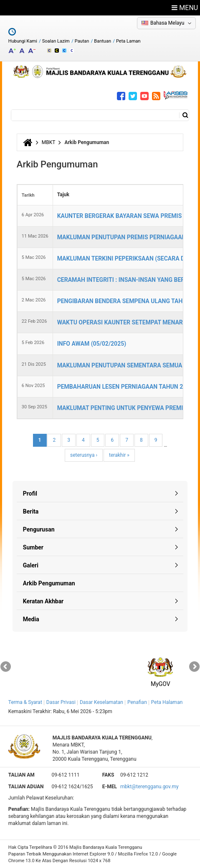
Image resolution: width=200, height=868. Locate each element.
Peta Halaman (167, 702)
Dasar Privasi (61, 702)
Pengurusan (39, 529)
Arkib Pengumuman (49, 583)
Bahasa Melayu (167, 23)
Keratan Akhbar (43, 601)
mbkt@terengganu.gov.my (149, 787)
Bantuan (103, 41)
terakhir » (119, 455)
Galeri (31, 565)
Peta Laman (128, 41)
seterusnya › (84, 455)
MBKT (49, 142)
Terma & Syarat (25, 702)
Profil (30, 493)
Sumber (33, 547)
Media (31, 619)
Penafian (137, 702)
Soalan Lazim (56, 41)
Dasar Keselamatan (101, 702)
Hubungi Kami (23, 41)
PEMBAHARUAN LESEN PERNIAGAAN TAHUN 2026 (125, 387)
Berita (31, 511)
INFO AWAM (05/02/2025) (92, 344)
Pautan (82, 41)
